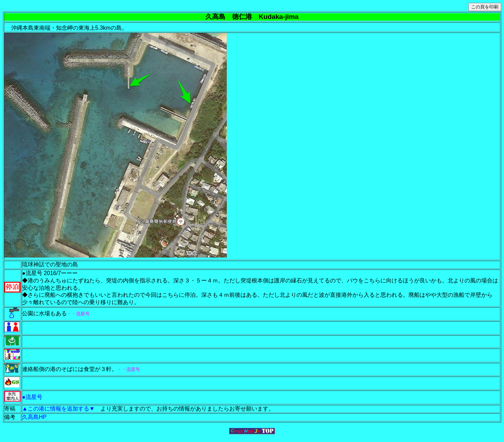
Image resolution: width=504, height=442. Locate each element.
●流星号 (32, 397)
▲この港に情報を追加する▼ (61, 409)
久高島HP (34, 417)
